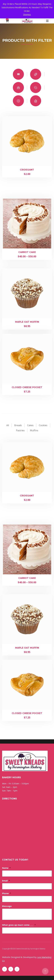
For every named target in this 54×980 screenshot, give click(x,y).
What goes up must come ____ (19, 925)
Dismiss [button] (27, 14)
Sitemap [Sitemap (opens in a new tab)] (5, 952)
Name (6, 868)
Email (6, 881)
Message (7, 906)
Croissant (27, 170)
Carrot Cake (27, 252)
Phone (7, 893)
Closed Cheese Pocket (27, 387)
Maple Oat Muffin (27, 322)
